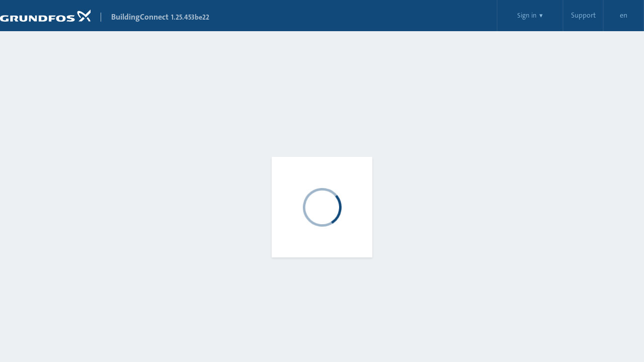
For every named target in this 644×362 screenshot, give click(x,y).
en (624, 16)
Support (583, 16)
